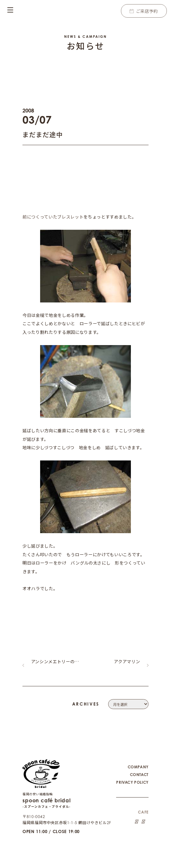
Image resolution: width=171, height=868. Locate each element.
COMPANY (138, 761)
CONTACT (139, 769)
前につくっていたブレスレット (53, 217)
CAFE (143, 807)
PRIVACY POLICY (132, 777)
